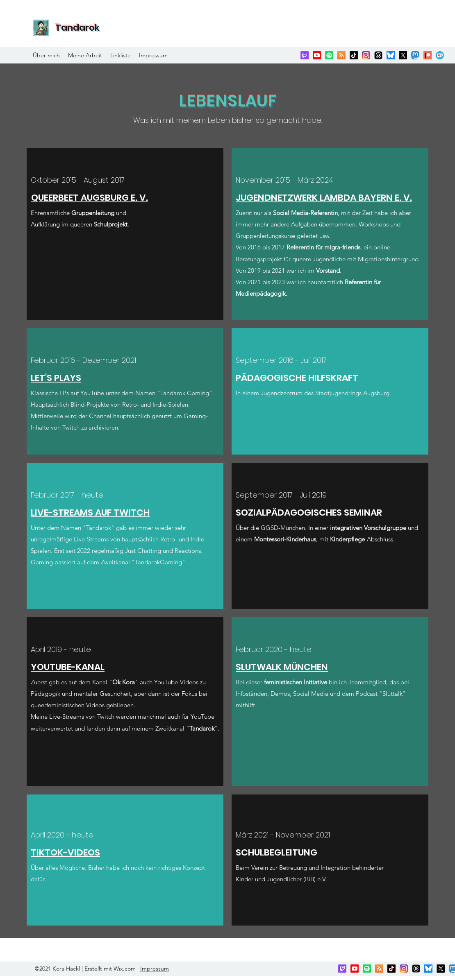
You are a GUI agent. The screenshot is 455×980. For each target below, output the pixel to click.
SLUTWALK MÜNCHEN (282, 667)
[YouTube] (317, 55)
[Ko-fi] (440, 55)
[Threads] (378, 55)
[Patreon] (428, 55)
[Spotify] (329, 55)
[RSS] (341, 55)
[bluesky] (391, 55)
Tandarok (77, 28)
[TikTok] (354, 55)
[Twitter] (403, 55)
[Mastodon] (415, 55)
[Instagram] (366, 55)
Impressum (155, 969)
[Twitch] (305, 55)
